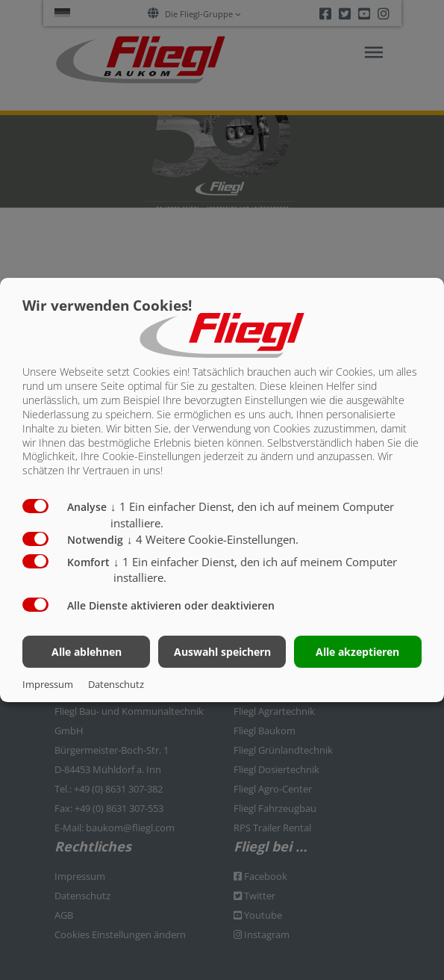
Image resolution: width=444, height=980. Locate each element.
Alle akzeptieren (357, 652)
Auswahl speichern (222, 652)
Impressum (48, 684)
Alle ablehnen (87, 652)
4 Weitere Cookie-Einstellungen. (213, 539)
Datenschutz (116, 684)
